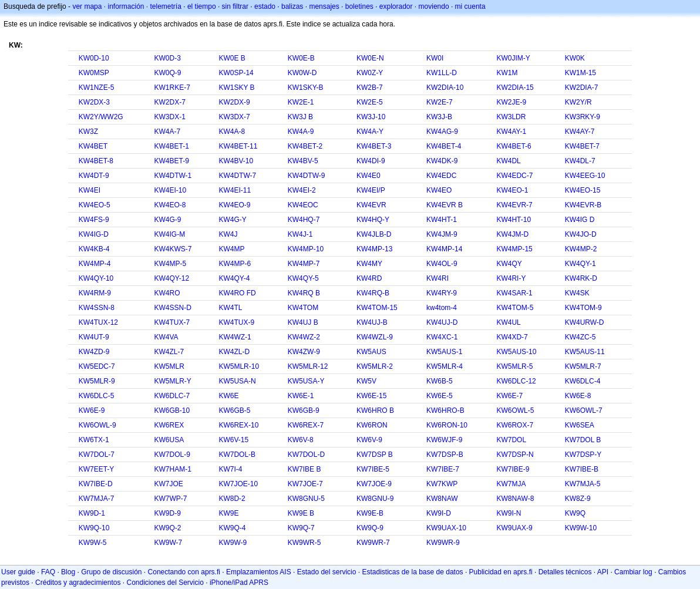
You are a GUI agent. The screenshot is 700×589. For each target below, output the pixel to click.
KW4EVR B (445, 205)
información (126, 6)
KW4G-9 (167, 220)
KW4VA (166, 337)
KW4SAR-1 (514, 293)
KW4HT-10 (514, 220)
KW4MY (369, 264)
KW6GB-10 (172, 410)
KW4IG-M (169, 234)
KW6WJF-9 (444, 440)
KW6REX (169, 425)
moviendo (434, 6)
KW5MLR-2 (375, 366)
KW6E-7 (509, 396)
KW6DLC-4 (583, 381)
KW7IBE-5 (373, 469)
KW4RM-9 (95, 293)
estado (265, 6)
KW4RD (369, 278)
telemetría (166, 6)
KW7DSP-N (515, 455)
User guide (18, 572)
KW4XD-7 (512, 337)
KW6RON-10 (447, 425)
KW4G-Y (232, 220)
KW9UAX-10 (446, 528)
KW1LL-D (442, 73)
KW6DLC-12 (516, 381)
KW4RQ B (304, 293)
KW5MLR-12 (308, 366)
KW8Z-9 (578, 499)
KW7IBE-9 (513, 469)
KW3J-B (439, 117)
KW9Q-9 (370, 528)
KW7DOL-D (306, 455)
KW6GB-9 (304, 410)
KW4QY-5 (303, 278)
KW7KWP (442, 484)
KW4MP (231, 249)
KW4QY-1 (580, 264)
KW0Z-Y (370, 73)
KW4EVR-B (583, 205)
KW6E (228, 396)
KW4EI (90, 190)
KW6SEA (580, 425)
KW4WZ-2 (304, 337)
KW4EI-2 (302, 190)
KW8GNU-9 (375, 499)
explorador (396, 6)
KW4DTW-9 (307, 176)
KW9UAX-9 (514, 528)
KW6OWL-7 (584, 410)
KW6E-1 (301, 396)
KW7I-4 (230, 469)
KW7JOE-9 (374, 484)
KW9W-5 (93, 543)
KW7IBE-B (582, 469)
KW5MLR (169, 366)
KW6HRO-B (445, 410)
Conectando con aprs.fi (184, 572)
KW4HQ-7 (304, 220)
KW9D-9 (167, 513)
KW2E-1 (301, 102)
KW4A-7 (167, 132)
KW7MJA (511, 484)
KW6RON (372, 425)
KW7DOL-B (237, 455)
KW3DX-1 (169, 117)
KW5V (366, 381)
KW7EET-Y (97, 469)
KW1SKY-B (306, 87)
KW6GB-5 (234, 410)
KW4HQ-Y (373, 220)
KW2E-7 (440, 102)
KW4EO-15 (583, 190)
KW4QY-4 (234, 278)
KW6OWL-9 (97, 425)
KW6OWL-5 (515, 410)
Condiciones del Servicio (165, 583)
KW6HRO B (375, 410)
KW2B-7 (370, 87)
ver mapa (87, 6)
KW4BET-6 (514, 146)
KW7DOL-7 (97, 455)
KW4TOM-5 (515, 308)
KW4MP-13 (374, 249)
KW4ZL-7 (169, 352)
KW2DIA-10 (445, 87)
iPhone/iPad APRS (239, 583)
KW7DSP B (375, 455)
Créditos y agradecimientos (78, 583)
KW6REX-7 (306, 425)
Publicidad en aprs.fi (501, 572)
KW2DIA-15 (515, 87)
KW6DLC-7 (172, 396)
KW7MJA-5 (583, 484)
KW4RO (167, 293)
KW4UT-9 (94, 337)
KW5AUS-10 (516, 352)
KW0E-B (301, 58)
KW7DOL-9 (172, 455)
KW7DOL (511, 440)
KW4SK (577, 293)
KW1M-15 (580, 73)
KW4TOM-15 (377, 308)
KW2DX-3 (94, 102)
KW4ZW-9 (304, 352)
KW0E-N (370, 58)
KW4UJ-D (442, 322)
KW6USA (169, 440)
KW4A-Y (370, 132)
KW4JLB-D (374, 234)
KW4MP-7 (304, 264)
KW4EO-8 (170, 205)
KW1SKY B (236, 87)
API (603, 572)
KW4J (228, 234)
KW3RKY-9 (583, 117)
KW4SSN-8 (97, 308)
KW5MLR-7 (583, 366)
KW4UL (508, 322)
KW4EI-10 (170, 190)
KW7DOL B (583, 440)
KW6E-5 (440, 396)
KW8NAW (442, 499)
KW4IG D (580, 220)
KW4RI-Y (511, 278)
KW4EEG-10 (585, 176)
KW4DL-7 (580, 161)
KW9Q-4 (232, 528)
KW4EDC (441, 176)
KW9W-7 (168, 543)
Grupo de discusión (111, 572)
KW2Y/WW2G (101, 117)
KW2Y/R (578, 102)
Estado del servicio (327, 572)
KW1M (507, 73)
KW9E (228, 513)
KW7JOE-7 (305, 484)
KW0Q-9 (167, 73)
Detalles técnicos (565, 572)
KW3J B (300, 117)
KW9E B (301, 513)
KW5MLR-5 (514, 366)
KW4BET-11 (238, 146)
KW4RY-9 (442, 293)
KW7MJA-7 (97, 499)
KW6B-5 (440, 381)
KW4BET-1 (171, 146)
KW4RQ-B (373, 293)
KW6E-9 (92, 410)
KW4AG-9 (442, 132)
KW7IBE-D (96, 484)
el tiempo (202, 6)
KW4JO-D (581, 234)
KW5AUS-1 (444, 352)
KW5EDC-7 (97, 366)
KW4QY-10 (96, 278)
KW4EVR (371, 205)
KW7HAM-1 (172, 469)
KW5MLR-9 (97, 381)
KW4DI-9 (371, 161)
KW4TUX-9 (236, 322)
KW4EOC (303, 205)
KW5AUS (371, 352)
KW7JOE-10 (238, 484)
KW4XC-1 (442, 337)
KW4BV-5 (303, 161)
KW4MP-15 (514, 249)
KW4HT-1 (442, 220)
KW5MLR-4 (445, 366)
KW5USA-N (237, 381)
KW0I (435, 58)
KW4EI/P (371, 190)
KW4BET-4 (444, 146)
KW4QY (509, 264)
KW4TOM (303, 308)
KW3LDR (511, 117)
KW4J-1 (300, 234)
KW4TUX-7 (172, 322)
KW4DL (508, 161)
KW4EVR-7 (514, 205)
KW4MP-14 (444, 249)
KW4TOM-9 (583, 308)
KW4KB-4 (94, 249)
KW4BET (93, 146)
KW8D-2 (232, 499)
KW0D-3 (167, 58)
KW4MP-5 (170, 264)
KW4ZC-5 (580, 337)
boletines (359, 6)
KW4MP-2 (581, 249)
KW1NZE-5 (97, 87)
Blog (68, 572)
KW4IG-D (94, 234)
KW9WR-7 (373, 543)
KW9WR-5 (304, 543)
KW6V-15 (233, 440)
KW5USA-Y (306, 381)
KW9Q (575, 513)
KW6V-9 (369, 440)
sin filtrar (235, 6)
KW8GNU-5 (306, 499)
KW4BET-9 (171, 161)
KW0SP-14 (236, 73)
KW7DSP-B (445, 455)
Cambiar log (633, 572)
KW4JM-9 (442, 234)
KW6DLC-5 (97, 396)
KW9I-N (509, 513)
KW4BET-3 (374, 146)
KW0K (575, 58)
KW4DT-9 (94, 176)
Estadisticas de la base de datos (412, 572)
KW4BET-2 (305, 146)
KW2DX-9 (234, 102)
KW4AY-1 (511, 132)
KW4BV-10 (236, 161)
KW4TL (230, 308)
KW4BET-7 (582, 146)
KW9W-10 (581, 528)
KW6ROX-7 (515, 425)
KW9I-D (439, 513)
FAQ (48, 572)
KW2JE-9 (511, 102)
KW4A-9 (301, 132)
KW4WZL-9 (375, 337)
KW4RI (437, 278)
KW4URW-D (585, 322)
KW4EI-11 (235, 190)
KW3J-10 (371, 117)
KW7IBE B (304, 469)
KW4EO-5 (95, 205)
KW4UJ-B (372, 322)
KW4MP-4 (95, 264)
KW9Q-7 (301, 528)
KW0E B (232, 58)
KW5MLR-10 (239, 366)
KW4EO (439, 190)
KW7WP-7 (170, 499)
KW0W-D (302, 73)
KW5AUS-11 (585, 352)
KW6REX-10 (238, 425)
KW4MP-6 (235, 264)
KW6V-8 (301, 440)
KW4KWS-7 (173, 249)
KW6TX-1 (94, 440)
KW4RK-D (581, 278)
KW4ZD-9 (94, 352)
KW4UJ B (303, 322)
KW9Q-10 (94, 528)
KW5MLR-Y (172, 381)
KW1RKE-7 (172, 87)
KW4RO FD (237, 293)
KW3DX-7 (234, 117)
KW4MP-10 (306, 249)
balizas (292, 6)
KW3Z (88, 132)
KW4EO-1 (512, 190)
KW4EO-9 (234, 205)
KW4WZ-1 (235, 337)
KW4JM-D (512, 234)
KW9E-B (370, 513)
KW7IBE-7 (443, 469)
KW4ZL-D (234, 352)
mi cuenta (470, 6)
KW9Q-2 (167, 528)
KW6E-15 (371, 396)
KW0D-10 (94, 58)
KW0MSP (94, 73)
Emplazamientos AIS (259, 572)
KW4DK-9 (442, 161)
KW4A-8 (232, 132)
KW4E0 (368, 176)
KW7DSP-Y (583, 455)
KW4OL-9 (442, 264)
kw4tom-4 (442, 308)
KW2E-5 (370, 102)
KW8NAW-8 (515, 499)
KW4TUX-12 (98, 322)
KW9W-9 (233, 543)
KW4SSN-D (172, 308)
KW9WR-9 (443, 543)
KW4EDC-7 (514, 176)
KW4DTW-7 (237, 176)
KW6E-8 (578, 396)
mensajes (324, 6)
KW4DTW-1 (173, 176)
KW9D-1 (92, 513)
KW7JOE (168, 484)
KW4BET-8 (96, 161)
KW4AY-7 (580, 132)
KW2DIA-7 (582, 87)
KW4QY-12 (171, 278)
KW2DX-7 (169, 102)
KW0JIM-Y (513, 58)
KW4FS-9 (94, 220)
